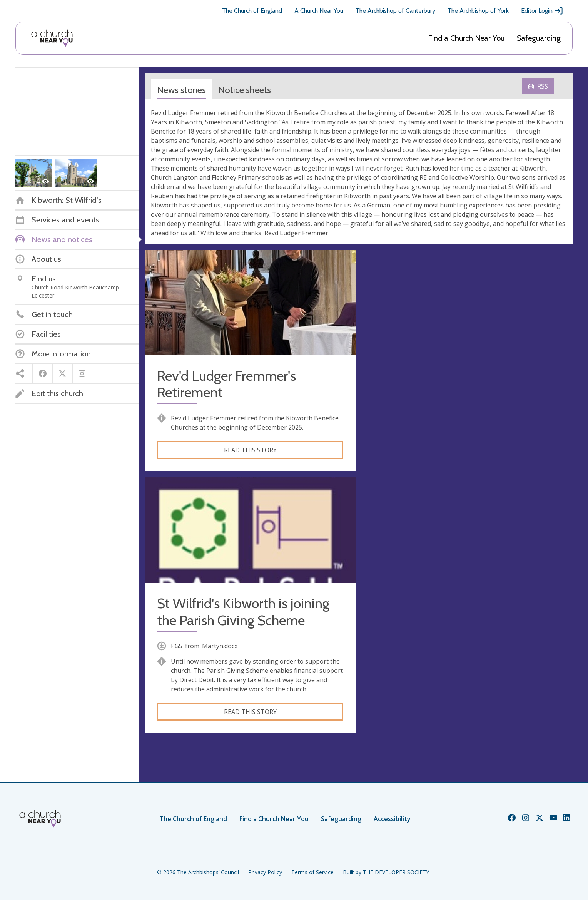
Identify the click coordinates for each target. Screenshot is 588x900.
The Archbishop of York (478, 11)
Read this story (250, 450)
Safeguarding (539, 38)
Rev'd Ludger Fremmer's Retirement (226, 384)
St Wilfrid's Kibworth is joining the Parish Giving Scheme (243, 612)
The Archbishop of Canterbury (395, 11)
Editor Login (542, 11)
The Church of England (252, 11)
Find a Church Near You (466, 38)
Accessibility (392, 819)
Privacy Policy (265, 872)
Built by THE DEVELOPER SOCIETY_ (387, 872)
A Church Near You (319, 11)
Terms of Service (312, 872)
